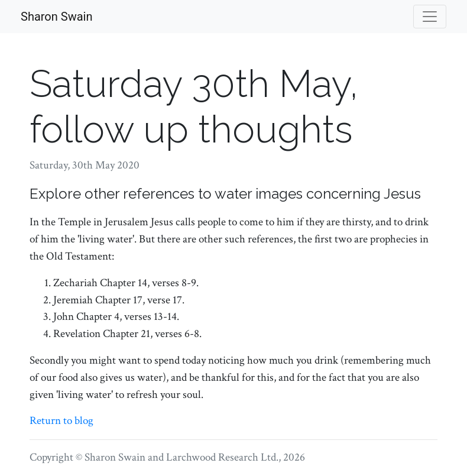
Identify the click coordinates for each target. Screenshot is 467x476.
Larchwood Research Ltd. (222, 457)
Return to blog (61, 421)
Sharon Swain (56, 17)
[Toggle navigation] (430, 17)
